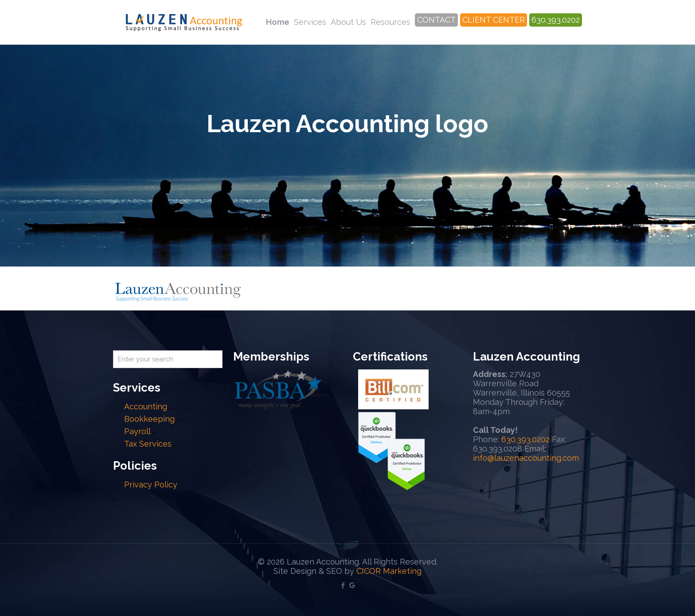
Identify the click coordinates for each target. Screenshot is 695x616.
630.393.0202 (525, 439)
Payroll (137, 431)
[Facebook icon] (343, 585)
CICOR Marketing (389, 571)
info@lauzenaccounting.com (526, 458)
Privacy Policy (151, 485)
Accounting (146, 406)
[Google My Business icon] (352, 585)
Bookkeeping (149, 419)
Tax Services (149, 444)
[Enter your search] (168, 359)
